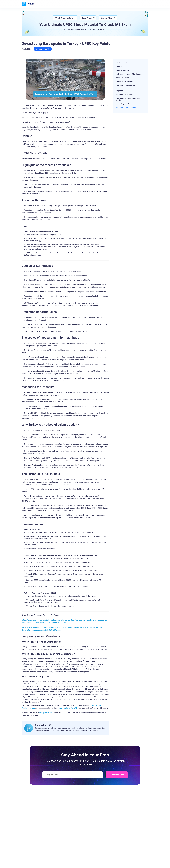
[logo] (29, 6)
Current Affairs (107, 18)
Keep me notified (43, 49)
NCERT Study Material (64, 18)
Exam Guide (87, 18)
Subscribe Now (117, 775)
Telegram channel (46, 713)
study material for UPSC (69, 708)
